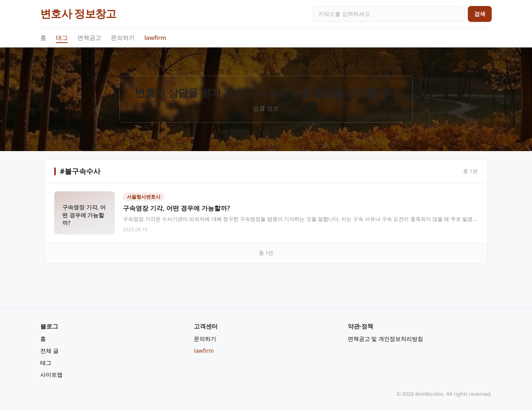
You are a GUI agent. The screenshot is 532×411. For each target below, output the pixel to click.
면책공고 (89, 37)
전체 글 (49, 351)
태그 (62, 38)
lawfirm (155, 37)
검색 (480, 14)
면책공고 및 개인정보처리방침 (385, 339)
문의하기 (123, 37)
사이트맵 (51, 375)
